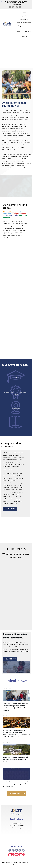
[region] (16, 53)
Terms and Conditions (17, 825)
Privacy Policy (16, 823)
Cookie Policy (17, 828)
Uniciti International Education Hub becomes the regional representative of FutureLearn (16, 784)
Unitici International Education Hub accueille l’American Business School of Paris (16, 759)
